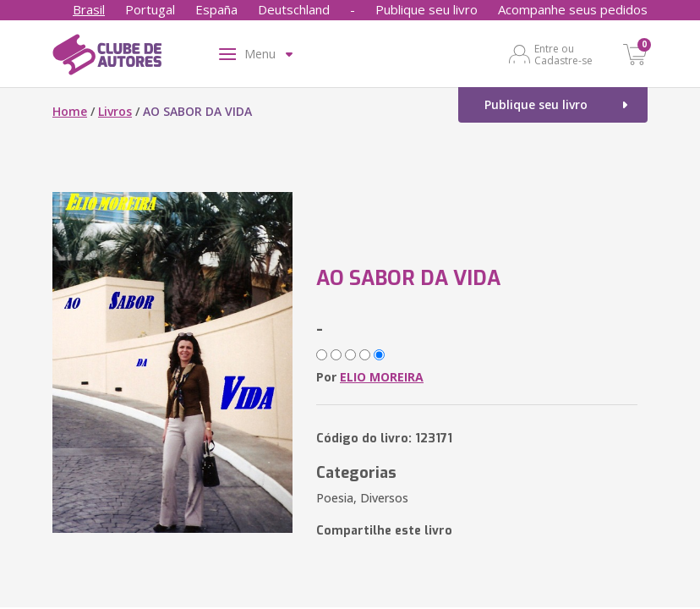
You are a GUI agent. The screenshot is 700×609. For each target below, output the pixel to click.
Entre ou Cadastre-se (563, 54)
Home (70, 111)
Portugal (150, 9)
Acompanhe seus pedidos (573, 9)
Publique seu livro (427, 9)
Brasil (89, 9)
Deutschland (294, 9)
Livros (115, 111)
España (216, 9)
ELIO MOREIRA (382, 377)
